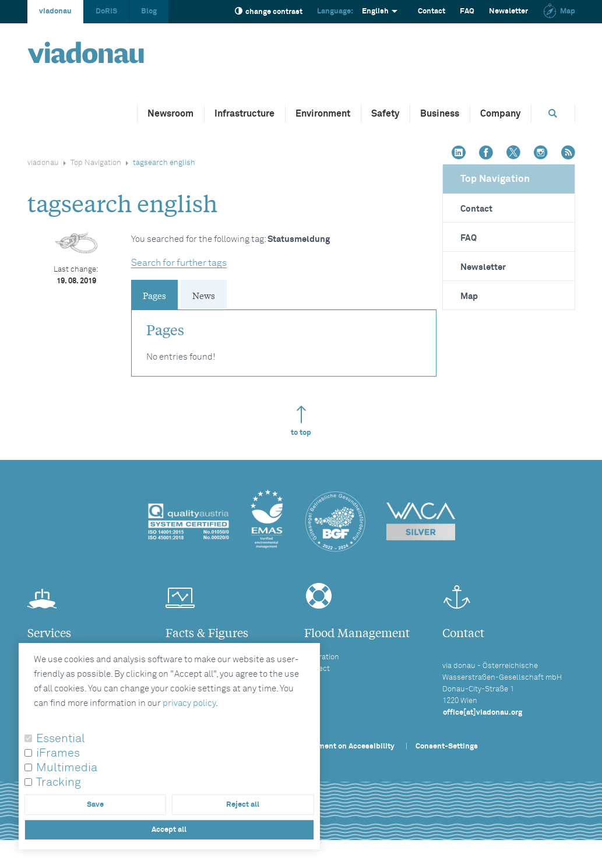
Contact (432, 11)
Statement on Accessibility (347, 746)
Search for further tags (179, 263)
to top (301, 421)
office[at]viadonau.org (483, 713)
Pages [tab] (154, 295)
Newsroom (170, 114)
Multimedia (67, 768)
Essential (61, 739)
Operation (322, 657)
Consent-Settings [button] (447, 746)
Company (500, 114)
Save (95, 805)
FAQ (467, 11)
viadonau (55, 11)
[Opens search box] (553, 113)
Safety (385, 114)
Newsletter (508, 11)
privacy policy (189, 703)
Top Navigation (96, 163)
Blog (149, 11)
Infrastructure (244, 114)
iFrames (58, 753)
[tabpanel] (284, 337)
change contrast (269, 11)
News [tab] (204, 295)
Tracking (59, 782)
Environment (323, 114)
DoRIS (106, 11)
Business (440, 114)
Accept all (169, 830)
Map (559, 11)
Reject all (243, 805)
